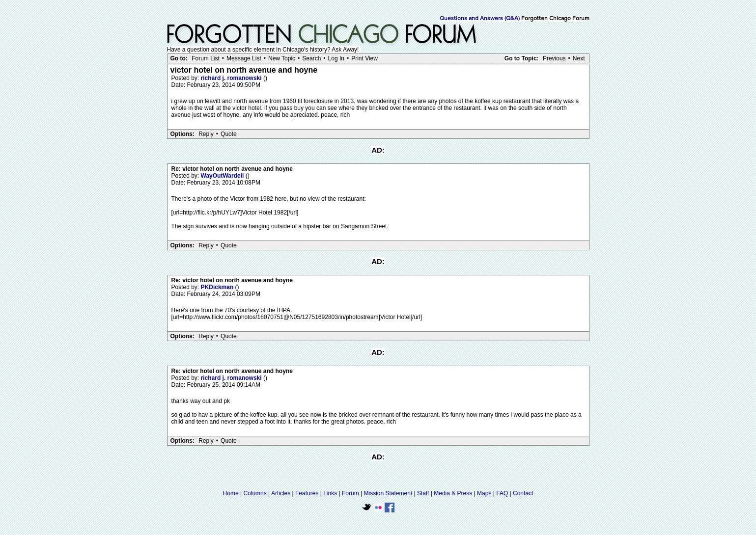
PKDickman (218, 287)
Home (231, 493)
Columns (255, 493)
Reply (206, 134)
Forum (350, 493)
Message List (244, 58)
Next (579, 58)
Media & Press (453, 493)
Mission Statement (388, 493)
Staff (423, 493)
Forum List (206, 58)
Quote (229, 134)
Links (330, 493)
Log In (336, 58)
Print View (364, 58)
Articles (281, 493)
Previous (554, 58)
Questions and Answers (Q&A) (480, 19)
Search (311, 58)
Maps (484, 493)
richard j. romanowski (232, 78)
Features (307, 493)
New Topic (282, 58)
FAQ (502, 493)
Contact (523, 493)
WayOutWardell (223, 176)
